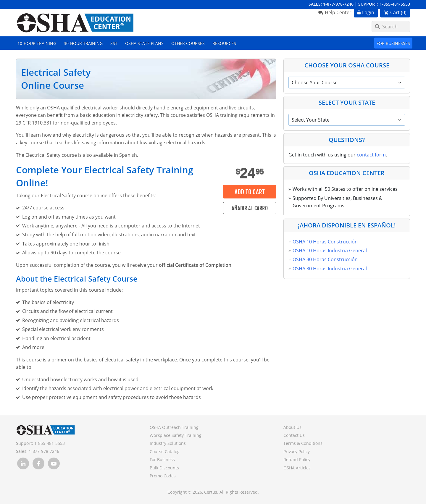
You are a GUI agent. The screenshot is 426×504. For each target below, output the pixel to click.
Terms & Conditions (303, 443)
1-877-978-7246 (338, 4)
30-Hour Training (83, 43)
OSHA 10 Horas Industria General (330, 251)
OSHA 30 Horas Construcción (325, 259)
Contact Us (294, 435)
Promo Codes (163, 476)
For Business (162, 459)
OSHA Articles (297, 468)
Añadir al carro (250, 208)
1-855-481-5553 (395, 4)
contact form (371, 155)
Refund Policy (297, 459)
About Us (292, 427)
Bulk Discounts (164, 468)
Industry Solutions (168, 443)
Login (368, 12)
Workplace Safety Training (176, 435)
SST (114, 43)
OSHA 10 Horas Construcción (325, 242)
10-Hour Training (37, 43)
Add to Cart (250, 192)
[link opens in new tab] (23, 463)
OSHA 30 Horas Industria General (330, 269)
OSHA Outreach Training (174, 427)
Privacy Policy (297, 451)
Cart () (398, 12)
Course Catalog (165, 451)
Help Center (338, 12)
